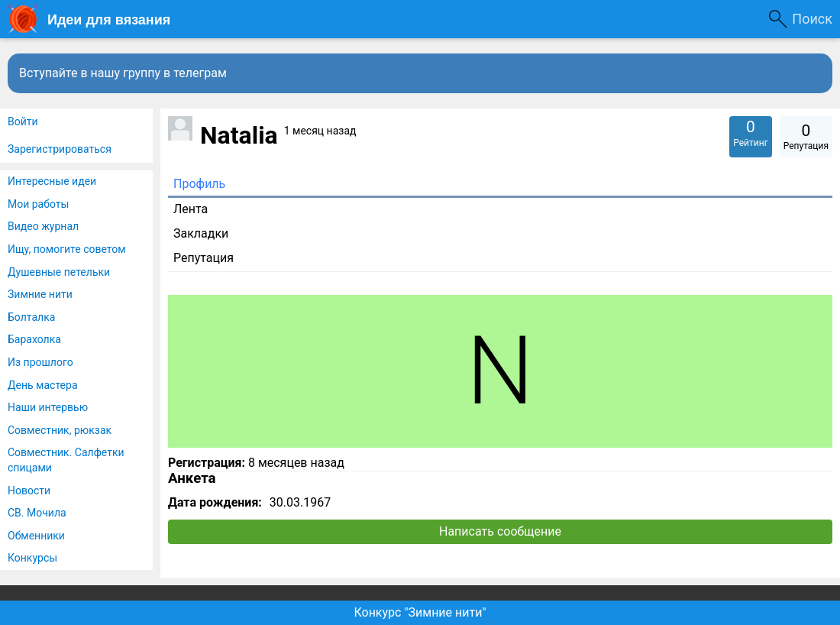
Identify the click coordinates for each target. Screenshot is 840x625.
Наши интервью (48, 407)
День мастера (43, 385)
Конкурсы (32, 558)
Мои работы (38, 204)
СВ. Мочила (37, 513)
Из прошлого (40, 362)
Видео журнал (43, 226)
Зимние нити (40, 294)
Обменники (36, 536)
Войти (23, 121)
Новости (29, 491)
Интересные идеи (52, 181)
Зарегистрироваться (60, 149)
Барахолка (34, 339)
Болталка (31, 317)
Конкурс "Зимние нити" (420, 612)
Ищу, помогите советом (67, 249)
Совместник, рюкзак (60, 430)
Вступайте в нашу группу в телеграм (123, 73)
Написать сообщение (500, 531)
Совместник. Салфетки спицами (66, 460)
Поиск (812, 19)
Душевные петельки (59, 272)
